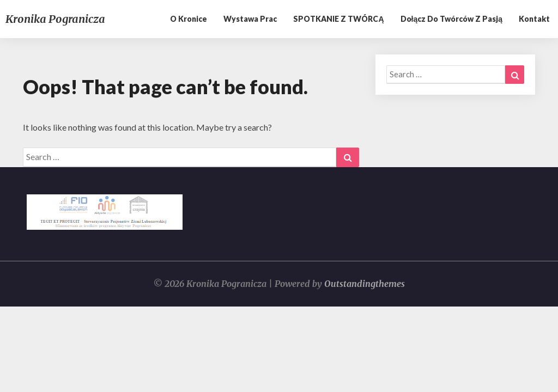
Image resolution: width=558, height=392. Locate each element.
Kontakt (534, 19)
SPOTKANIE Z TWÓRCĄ (338, 19)
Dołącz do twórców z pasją (451, 19)
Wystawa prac (250, 19)
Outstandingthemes (365, 284)
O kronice (189, 19)
